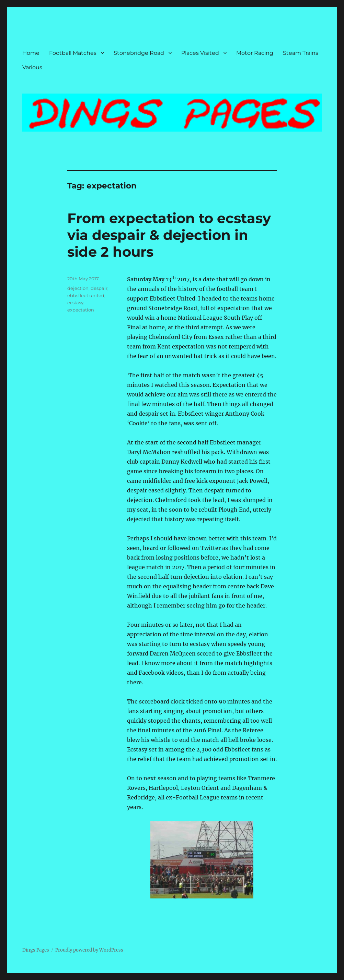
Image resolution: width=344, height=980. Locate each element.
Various (32, 67)
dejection (78, 288)
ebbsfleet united (86, 295)
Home (31, 53)
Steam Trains (301, 53)
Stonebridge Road (139, 53)
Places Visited (200, 53)
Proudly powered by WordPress (89, 950)
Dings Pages (36, 950)
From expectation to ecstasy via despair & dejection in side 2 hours (169, 235)
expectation (81, 310)
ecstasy (75, 303)
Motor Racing (255, 53)
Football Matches (73, 53)
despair (99, 288)
